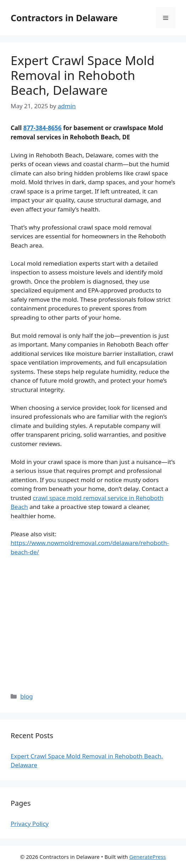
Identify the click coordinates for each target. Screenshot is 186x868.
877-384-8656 (43, 128)
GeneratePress (148, 857)
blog (27, 696)
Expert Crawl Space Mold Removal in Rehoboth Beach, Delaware (83, 75)
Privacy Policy (30, 824)
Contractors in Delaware (64, 18)
